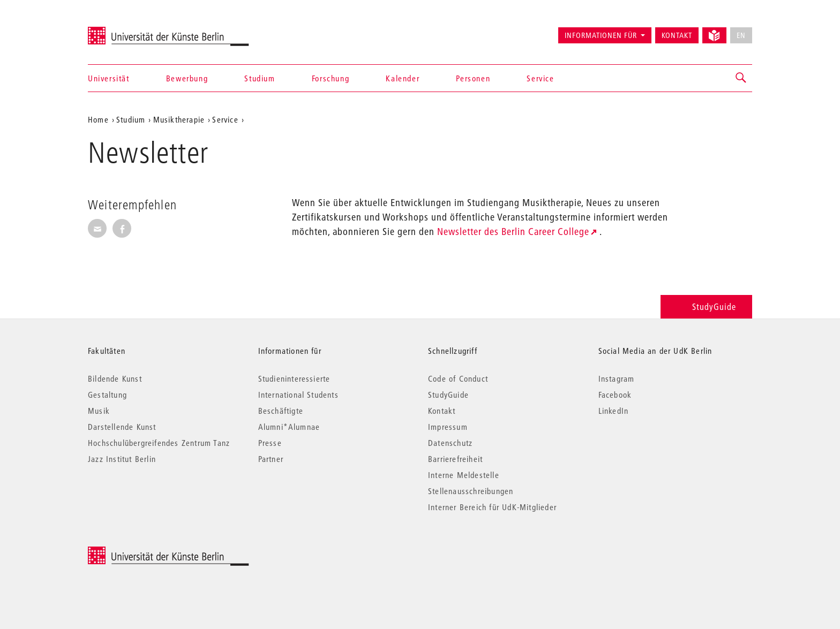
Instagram (617, 378)
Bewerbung (187, 78)
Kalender (403, 78)
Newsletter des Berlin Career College (513, 232)
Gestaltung (107, 395)
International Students (298, 395)
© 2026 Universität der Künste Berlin (144, 552)
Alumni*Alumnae (289, 427)
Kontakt (677, 35)
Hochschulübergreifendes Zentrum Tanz (159, 443)
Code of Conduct (458, 378)
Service (540, 78)
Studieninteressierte (294, 378)
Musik (99, 411)
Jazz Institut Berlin (122, 459)
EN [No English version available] (741, 35)
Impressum (448, 427)
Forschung (331, 78)
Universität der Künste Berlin (130, 31)
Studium (260, 78)
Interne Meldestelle (464, 475)
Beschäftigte (281, 411)
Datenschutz (450, 443)
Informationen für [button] (601, 35)
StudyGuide (706, 306)
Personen (473, 78)
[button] (741, 78)
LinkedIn (614, 411)
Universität (109, 78)
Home (98, 119)
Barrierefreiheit (455, 459)
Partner (271, 459)
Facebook (615, 395)
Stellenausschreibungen (471, 491)
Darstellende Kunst (122, 427)
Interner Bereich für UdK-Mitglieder (492, 507)
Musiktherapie (179, 119)
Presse (270, 443)
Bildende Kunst (115, 378)
